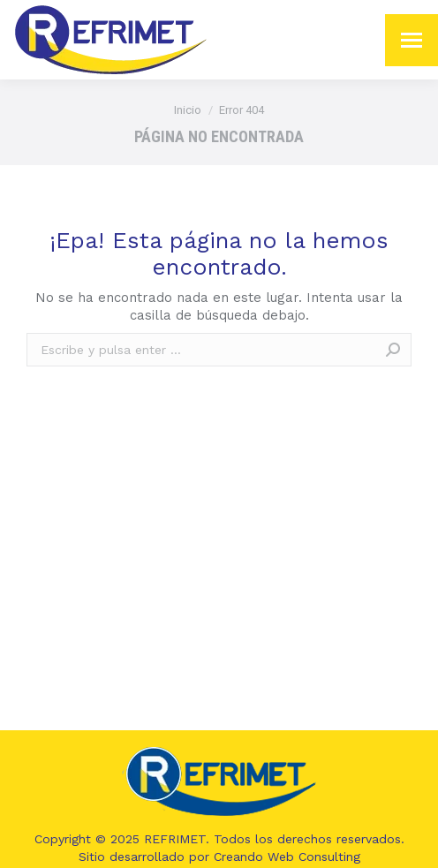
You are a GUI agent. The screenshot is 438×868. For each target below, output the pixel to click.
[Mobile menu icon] (412, 40)
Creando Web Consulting (287, 857)
